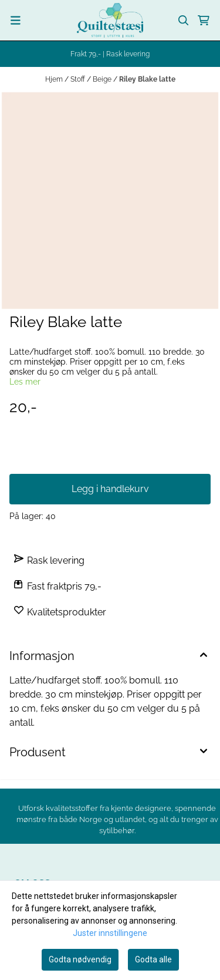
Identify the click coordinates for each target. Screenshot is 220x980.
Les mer (25, 382)
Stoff (79, 79)
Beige (103, 79)
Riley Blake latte (147, 79)
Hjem (55, 79)
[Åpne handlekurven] (204, 21)
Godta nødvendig (80, 959)
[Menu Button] (16, 20)
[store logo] (110, 20)
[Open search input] (184, 21)
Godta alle (153, 959)
